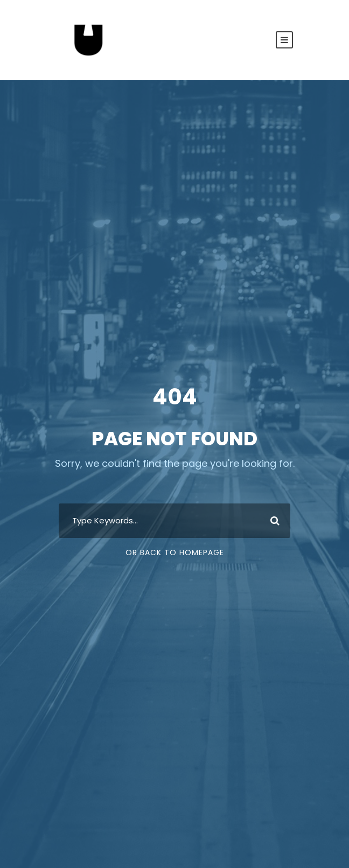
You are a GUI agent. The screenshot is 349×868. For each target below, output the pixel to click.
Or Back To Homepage (175, 552)
